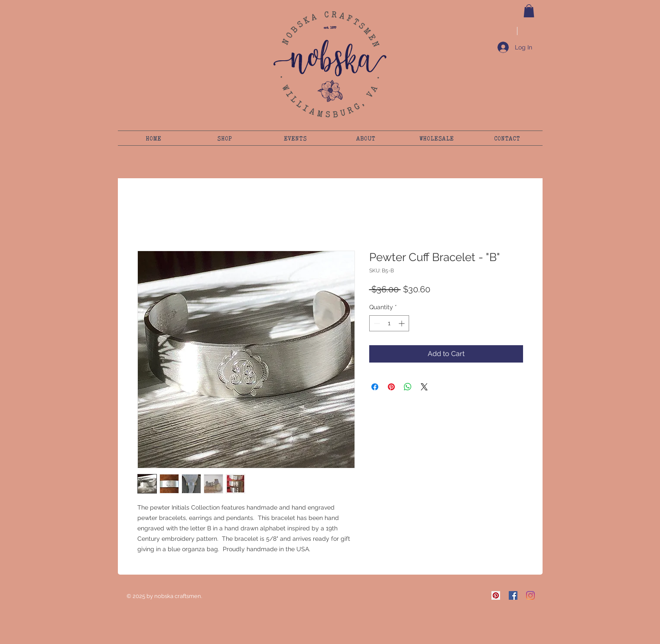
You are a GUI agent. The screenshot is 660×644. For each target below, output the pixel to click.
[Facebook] (513, 595)
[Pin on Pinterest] (391, 387)
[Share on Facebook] (375, 387)
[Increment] (402, 323)
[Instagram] (530, 595)
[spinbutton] (389, 323)
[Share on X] (424, 387)
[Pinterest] (496, 595)
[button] (529, 11)
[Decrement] (376, 323)
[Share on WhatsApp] (408, 387)
